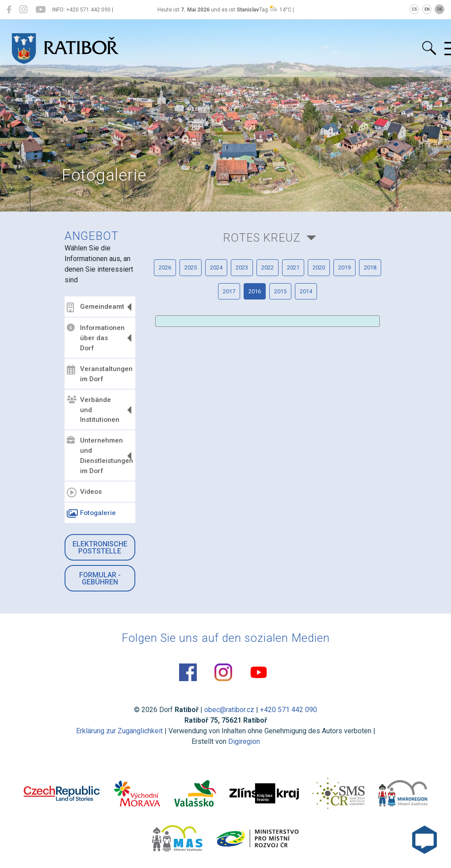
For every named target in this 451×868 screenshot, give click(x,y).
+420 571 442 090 (289, 710)
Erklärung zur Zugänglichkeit (119, 731)
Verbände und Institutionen (93, 410)
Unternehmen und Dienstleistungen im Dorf (100, 456)
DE (440, 9)
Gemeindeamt (96, 307)
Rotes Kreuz (262, 238)
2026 (165, 267)
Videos (84, 493)
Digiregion (244, 741)
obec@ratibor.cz (229, 710)
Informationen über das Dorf (96, 338)
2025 (191, 267)
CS (414, 9)
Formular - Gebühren (100, 578)
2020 (319, 267)
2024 (216, 267)
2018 (370, 267)
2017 (229, 291)
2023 (242, 267)
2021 (293, 267)
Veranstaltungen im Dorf (100, 374)
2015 (280, 291)
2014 (306, 291)
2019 (344, 267)
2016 (255, 291)
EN (427, 9)
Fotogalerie (91, 514)
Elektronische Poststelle (100, 548)
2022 (268, 267)
